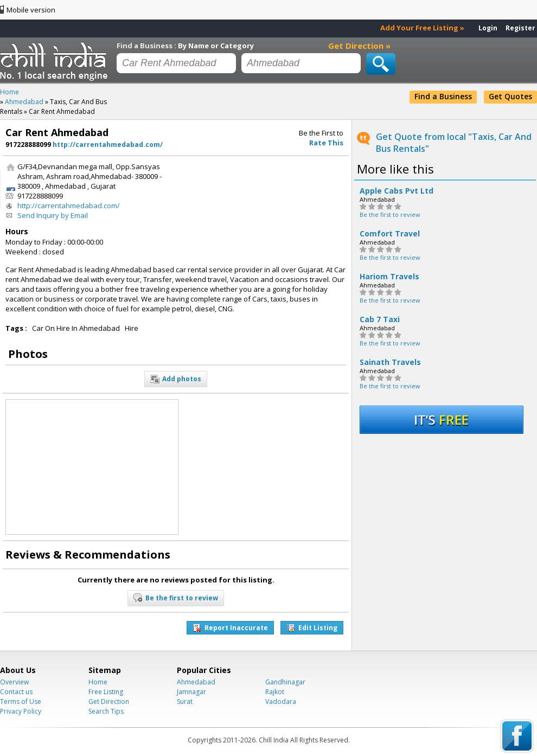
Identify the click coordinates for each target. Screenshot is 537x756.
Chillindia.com (56, 61)
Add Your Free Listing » (422, 28)
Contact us (16, 692)
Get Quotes (510, 96)
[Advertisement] (232, 196)
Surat (185, 701)
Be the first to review (390, 214)
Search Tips (106, 711)
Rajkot (275, 692)
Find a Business (443, 96)
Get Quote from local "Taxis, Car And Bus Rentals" (454, 143)
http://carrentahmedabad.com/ (108, 145)
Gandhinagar (285, 682)
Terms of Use (21, 701)
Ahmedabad (196, 682)
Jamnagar (191, 692)
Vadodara (281, 701)
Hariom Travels (389, 277)
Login (488, 28)
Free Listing (106, 692)
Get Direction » (359, 46)
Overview (14, 682)
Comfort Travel (390, 234)
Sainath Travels (390, 362)
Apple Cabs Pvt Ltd (397, 191)
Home (98, 682)
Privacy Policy (21, 711)
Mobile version (31, 10)
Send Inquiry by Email (53, 215)
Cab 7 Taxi (380, 319)
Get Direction (109, 701)
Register (520, 28)
